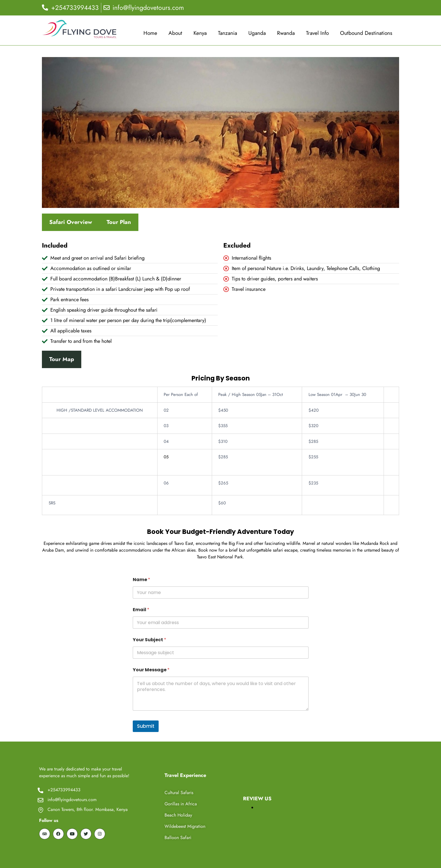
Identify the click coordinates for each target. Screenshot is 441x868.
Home (150, 33)
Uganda (257, 33)
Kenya (200, 33)
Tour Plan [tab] (119, 222)
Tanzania (228, 33)
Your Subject (149, 640)
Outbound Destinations (366, 33)
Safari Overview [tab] (71, 222)
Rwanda (286, 33)
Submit (146, 726)
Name (141, 580)
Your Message (151, 670)
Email (141, 610)
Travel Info (317, 33)
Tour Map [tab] (62, 359)
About (175, 33)
